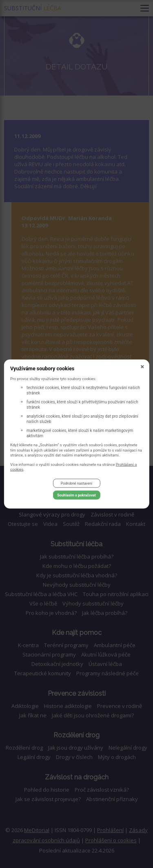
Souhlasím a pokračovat (76, 495)
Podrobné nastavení (76, 483)
